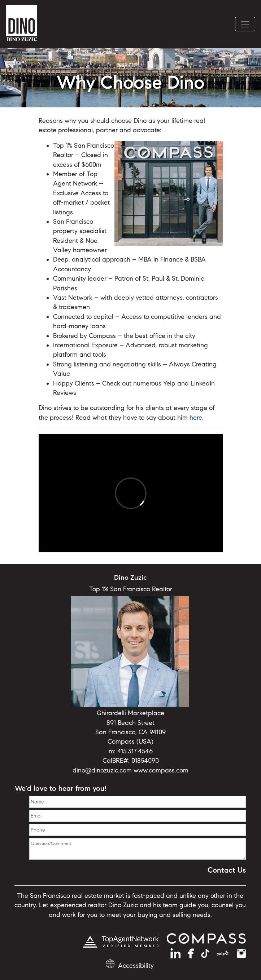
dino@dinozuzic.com (102, 770)
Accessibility (136, 966)
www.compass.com (161, 770)
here (196, 418)
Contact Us (227, 870)
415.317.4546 (135, 751)
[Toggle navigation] (245, 24)
